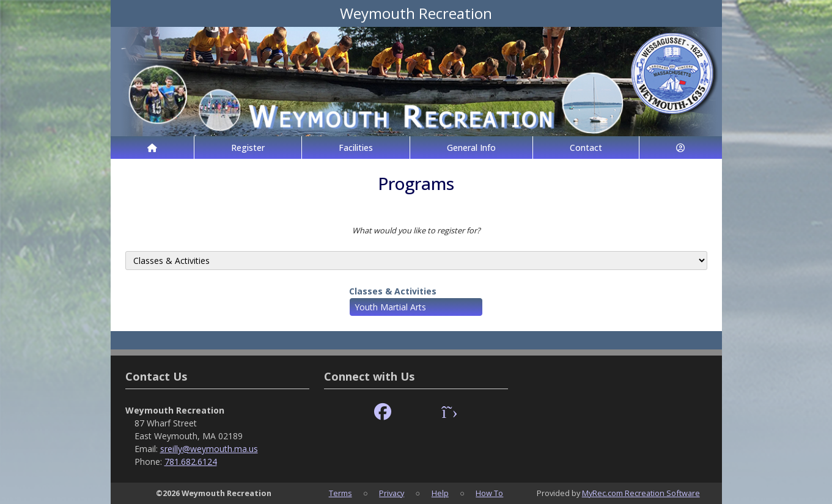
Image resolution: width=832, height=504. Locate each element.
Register (248, 148)
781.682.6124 (191, 462)
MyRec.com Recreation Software (641, 493)
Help (440, 493)
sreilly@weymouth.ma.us (209, 449)
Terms (341, 493)
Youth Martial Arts (390, 307)
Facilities (356, 148)
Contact (586, 148)
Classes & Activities (393, 291)
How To (489, 493)
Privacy (392, 493)
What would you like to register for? (416, 230)
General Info (471, 148)
